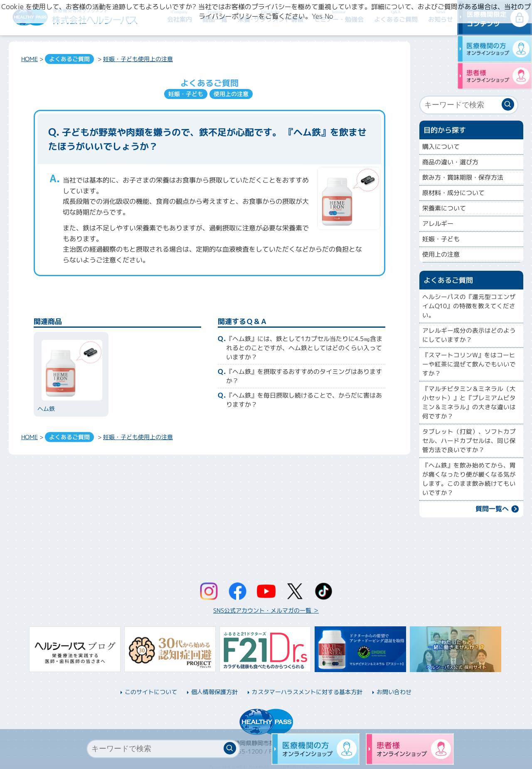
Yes (317, 16)
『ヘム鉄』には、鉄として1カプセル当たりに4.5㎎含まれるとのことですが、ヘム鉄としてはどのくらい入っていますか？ (304, 348)
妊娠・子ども (121, 59)
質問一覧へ (492, 509)
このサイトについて (151, 692)
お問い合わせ (394, 692)
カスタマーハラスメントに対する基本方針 (307, 692)
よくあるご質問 (69, 59)
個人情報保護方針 (214, 692)
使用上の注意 (155, 59)
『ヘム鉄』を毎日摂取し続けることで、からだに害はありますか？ (304, 400)
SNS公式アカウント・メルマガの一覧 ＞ (266, 610)
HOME (30, 59)
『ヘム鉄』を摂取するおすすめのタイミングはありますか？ (304, 376)
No (329, 16)
